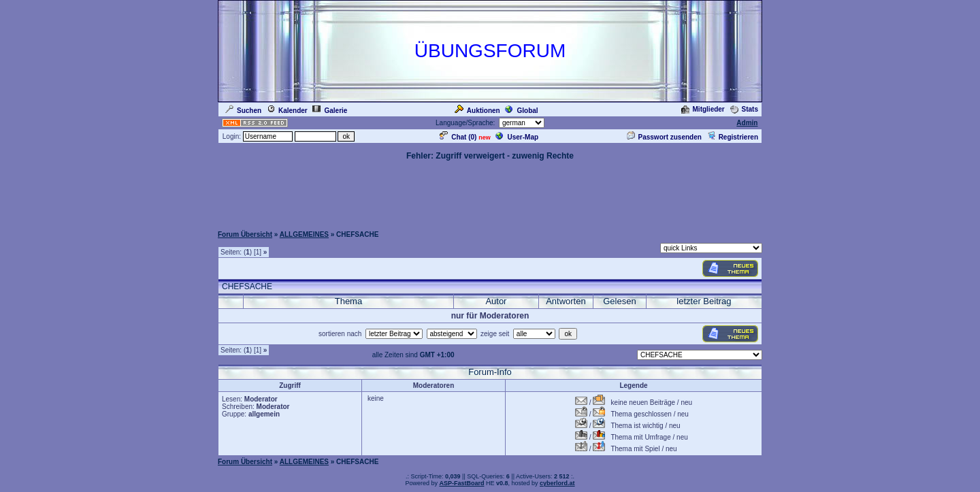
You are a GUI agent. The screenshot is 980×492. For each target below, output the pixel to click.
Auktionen (477, 111)
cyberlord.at (557, 483)
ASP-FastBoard (461, 483)
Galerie (330, 111)
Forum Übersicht (245, 234)
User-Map (517, 137)
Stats (744, 109)
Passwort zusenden (664, 137)
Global (521, 111)
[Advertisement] (490, 193)
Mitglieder (703, 109)
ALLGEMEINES (304, 234)
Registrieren (733, 137)
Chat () (458, 137)
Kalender (287, 111)
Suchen (243, 111)
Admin (747, 123)
